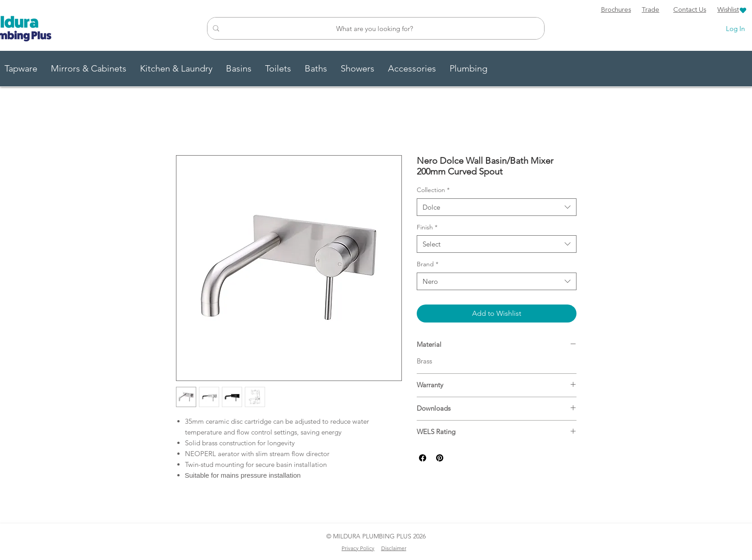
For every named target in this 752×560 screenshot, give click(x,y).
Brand (428, 264)
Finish (427, 227)
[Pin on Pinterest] (440, 458)
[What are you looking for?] (375, 28)
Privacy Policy (358, 548)
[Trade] (651, 10)
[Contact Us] (690, 10)
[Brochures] (616, 10)
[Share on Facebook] (423, 458)
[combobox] (497, 207)
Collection (433, 190)
